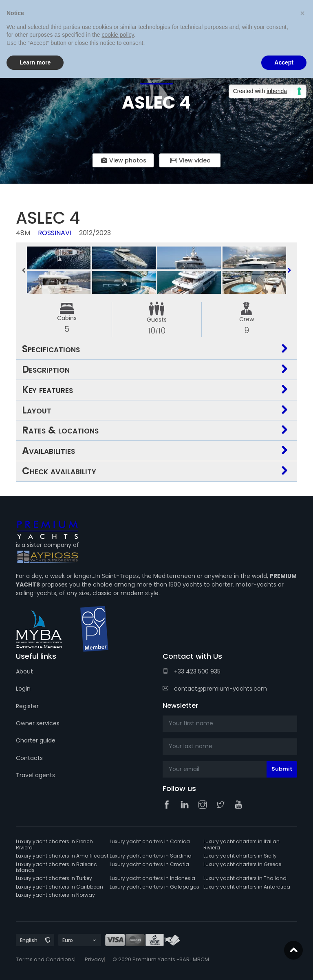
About (24, 671)
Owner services (38, 723)
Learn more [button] (35, 62)
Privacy (94, 959)
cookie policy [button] (118, 35)
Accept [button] (284, 62)
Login (23, 689)
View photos (123, 160)
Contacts (29, 758)
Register (27, 706)
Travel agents (35, 775)
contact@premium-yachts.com (215, 689)
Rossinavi (55, 233)
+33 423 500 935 (192, 671)
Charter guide (36, 740)
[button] (302, 13)
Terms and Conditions (45, 959)
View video (190, 160)
